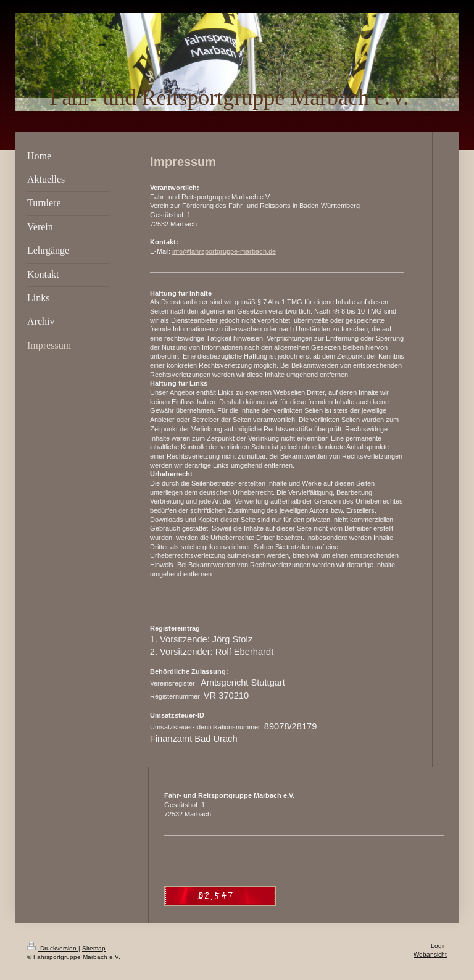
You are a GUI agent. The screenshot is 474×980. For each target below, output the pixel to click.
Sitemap (94, 948)
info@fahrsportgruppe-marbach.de (224, 251)
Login (439, 946)
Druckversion (53, 948)
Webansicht (430, 954)
